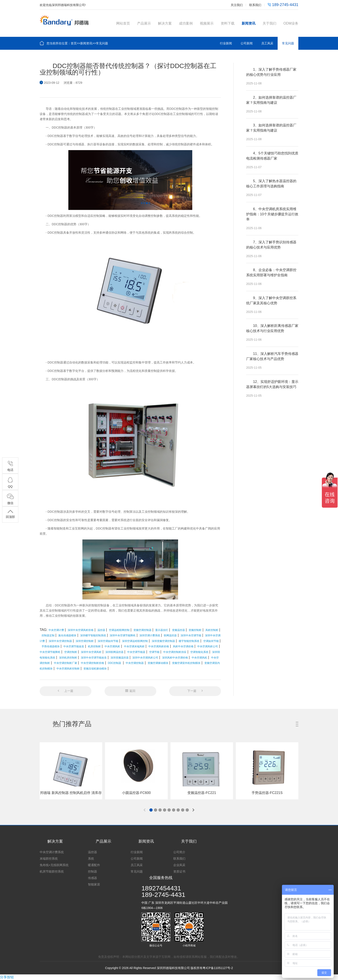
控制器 (92, 871)
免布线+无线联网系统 (54, 865)
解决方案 (165, 23)
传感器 (92, 878)
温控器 (92, 852)
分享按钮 (7, 977)
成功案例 (186, 23)
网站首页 (123, 23)
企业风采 (179, 865)
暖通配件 (94, 865)
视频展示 (207, 23)
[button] (151, 810)
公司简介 (179, 852)
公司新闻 (247, 43)
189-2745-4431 (283, 5)
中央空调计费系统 (52, 852)
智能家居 (94, 884)
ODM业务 (291, 23)
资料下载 (228, 23)
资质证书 (179, 871)
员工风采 (267, 43)
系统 (91, 859)
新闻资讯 (249, 23)
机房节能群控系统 (52, 871)
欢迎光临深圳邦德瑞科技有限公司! (63, 5)
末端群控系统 (49, 859)
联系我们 (255, 5)
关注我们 (237, 5)
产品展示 (144, 23)
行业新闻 (226, 43)
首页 (74, 43)
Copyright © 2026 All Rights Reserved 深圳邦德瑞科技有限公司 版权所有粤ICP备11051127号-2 (169, 968)
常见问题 (102, 43)
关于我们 (269, 23)
